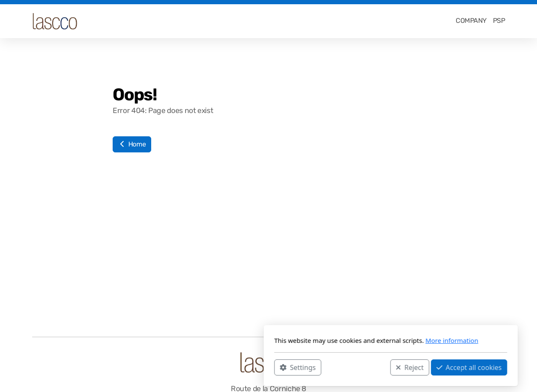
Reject (288, 367)
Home (132, 144)
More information (330, 340)
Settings (176, 367)
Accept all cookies (347, 367)
